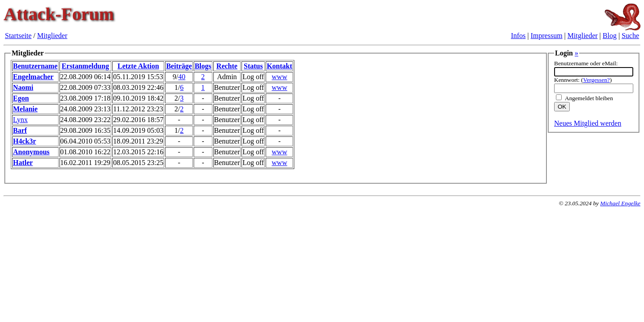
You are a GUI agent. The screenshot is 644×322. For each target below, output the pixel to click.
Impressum (547, 36)
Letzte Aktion (138, 66)
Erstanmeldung (85, 66)
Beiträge (179, 66)
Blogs (203, 66)
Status (253, 66)
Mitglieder (52, 36)
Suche (630, 36)
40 (182, 77)
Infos (518, 36)
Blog (610, 36)
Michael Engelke (620, 203)
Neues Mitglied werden (588, 123)
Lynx (20, 120)
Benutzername (35, 66)
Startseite (18, 36)
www (280, 77)
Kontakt (279, 66)
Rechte (227, 66)
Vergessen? (597, 80)
